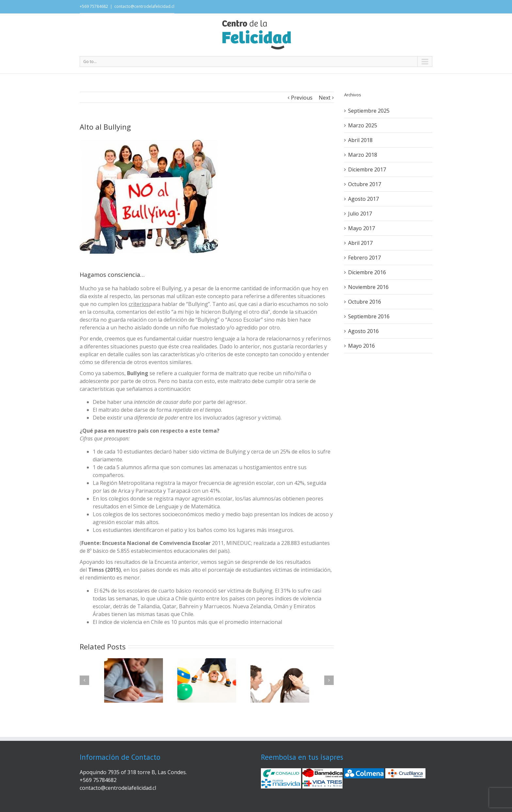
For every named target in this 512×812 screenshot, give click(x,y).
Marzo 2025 (363, 125)
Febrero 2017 (364, 258)
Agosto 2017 (363, 199)
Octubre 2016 (365, 302)
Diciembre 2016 (367, 272)
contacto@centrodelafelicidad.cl (144, 6)
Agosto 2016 (363, 331)
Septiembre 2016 (369, 316)
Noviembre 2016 (368, 287)
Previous (302, 98)
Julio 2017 (360, 214)
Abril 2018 (360, 140)
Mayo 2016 (361, 346)
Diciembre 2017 (367, 169)
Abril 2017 (360, 243)
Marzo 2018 (363, 155)
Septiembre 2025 (369, 111)
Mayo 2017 (361, 228)
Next (325, 98)
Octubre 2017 (365, 184)
